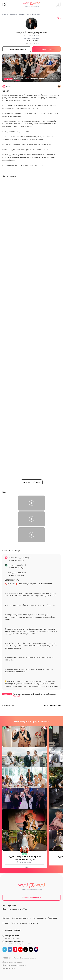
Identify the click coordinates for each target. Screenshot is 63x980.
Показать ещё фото (31, 482)
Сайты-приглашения (21, 918)
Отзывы (24, 923)
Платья (6, 923)
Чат (5, 5)
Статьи (15, 923)
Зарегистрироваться (32, 897)
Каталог (6, 918)
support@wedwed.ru (14, 942)
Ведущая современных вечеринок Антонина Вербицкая (25, 858)
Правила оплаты (9, 968)
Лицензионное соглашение (13, 962)
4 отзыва (26, 867)
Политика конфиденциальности (14, 965)
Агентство (52, 918)
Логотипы (34, 923)
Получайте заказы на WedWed (15, 909)
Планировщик (39, 918)
